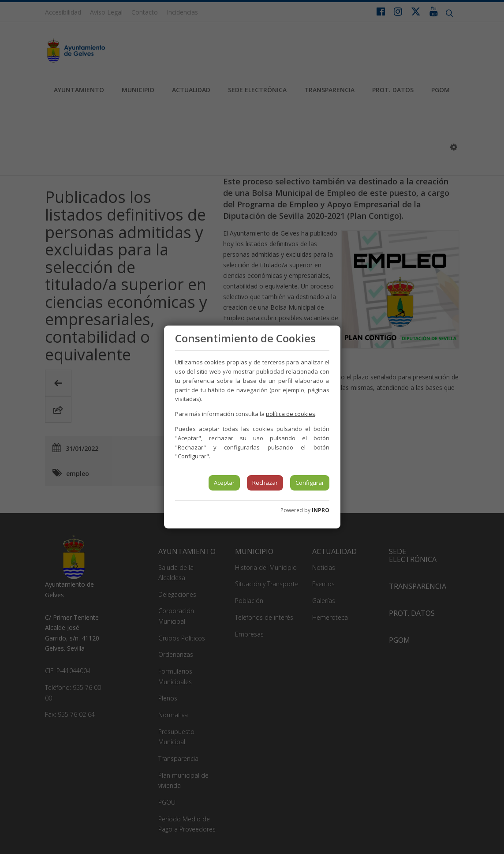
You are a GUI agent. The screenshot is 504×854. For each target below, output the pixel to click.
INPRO (321, 510)
